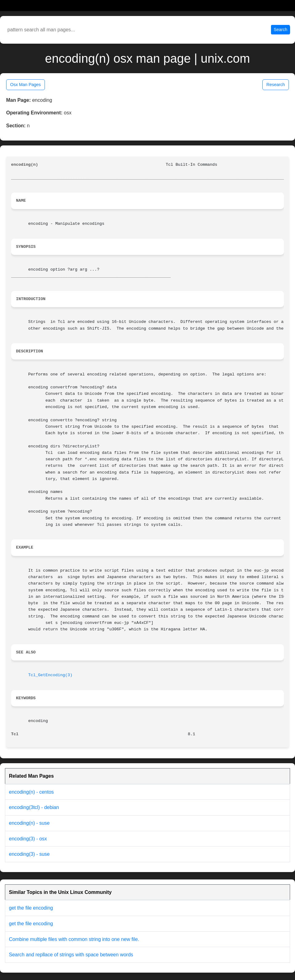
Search (281, 30)
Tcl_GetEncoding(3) (50, 675)
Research (276, 85)
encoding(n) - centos (31, 792)
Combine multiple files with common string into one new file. (74, 939)
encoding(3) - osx (28, 839)
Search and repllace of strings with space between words (71, 955)
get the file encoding (31, 908)
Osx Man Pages (26, 85)
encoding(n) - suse (29, 823)
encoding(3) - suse (29, 854)
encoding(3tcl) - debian (34, 807)
